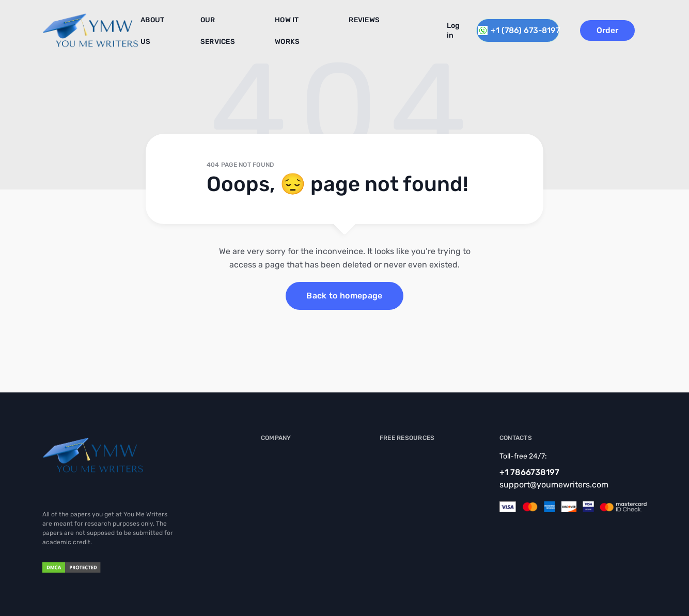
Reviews (347, 25)
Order (621, 29)
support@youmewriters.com (554, 485)
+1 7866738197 (529, 472)
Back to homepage (344, 296)
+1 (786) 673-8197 (522, 29)
